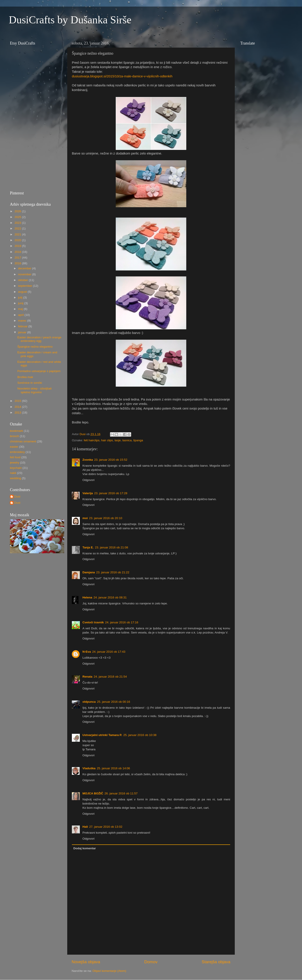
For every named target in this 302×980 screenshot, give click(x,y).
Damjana (89, 572)
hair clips (107, 440)
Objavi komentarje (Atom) (109, 971)
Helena (87, 597)
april (21, 315)
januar (23, 332)
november (25, 274)
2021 (18, 234)
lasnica (127, 440)
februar (23, 326)
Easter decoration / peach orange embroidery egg (39, 339)
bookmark (16, 431)
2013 (18, 413)
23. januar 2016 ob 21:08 (112, 547)
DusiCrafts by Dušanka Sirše (70, 20)
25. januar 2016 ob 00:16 (114, 702)
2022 (18, 228)
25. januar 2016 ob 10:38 (140, 735)
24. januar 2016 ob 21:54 (110, 677)
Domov (151, 962)
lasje (118, 440)
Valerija (88, 493)
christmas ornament (23, 441)
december (25, 268)
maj (21, 309)
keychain (16, 468)
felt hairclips (92, 440)
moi (85, 518)
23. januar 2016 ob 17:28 (111, 493)
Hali (85, 827)
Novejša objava (86, 962)
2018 (18, 252)
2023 (18, 223)
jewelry (15, 463)
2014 (18, 407)
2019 (18, 246)
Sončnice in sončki (30, 383)
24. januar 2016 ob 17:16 (122, 622)
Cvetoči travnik (93, 622)
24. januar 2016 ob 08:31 (110, 597)
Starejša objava (216, 962)
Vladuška (89, 768)
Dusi (17, 497)
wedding (15, 478)
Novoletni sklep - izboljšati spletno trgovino (34, 390)
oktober (23, 280)
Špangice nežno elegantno (35, 347)
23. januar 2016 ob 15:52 (111, 460)
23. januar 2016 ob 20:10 (106, 518)
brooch (14, 436)
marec (23, 321)
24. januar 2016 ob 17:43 (109, 652)
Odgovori (89, 480)
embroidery (17, 452)
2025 (18, 217)
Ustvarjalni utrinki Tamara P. (102, 735)
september (26, 286)
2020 (18, 240)
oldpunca (89, 702)
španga (138, 440)
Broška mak (25, 377)
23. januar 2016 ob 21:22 (113, 572)
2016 (18, 263)
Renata (87, 677)
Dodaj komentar (85, 848)
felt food (15, 457)
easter (14, 447)
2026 (18, 211)
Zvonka (88, 460)
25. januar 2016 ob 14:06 (113, 768)
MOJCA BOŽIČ (93, 793)
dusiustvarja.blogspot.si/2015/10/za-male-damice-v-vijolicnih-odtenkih (122, 76)
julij (21, 297)
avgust (23, 292)
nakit (13, 473)
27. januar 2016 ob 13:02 (106, 827)
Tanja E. (88, 547)
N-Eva (87, 652)
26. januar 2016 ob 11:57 (121, 793)
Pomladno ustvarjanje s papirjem (39, 371)
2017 (18, 258)
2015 (18, 401)
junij (21, 303)
